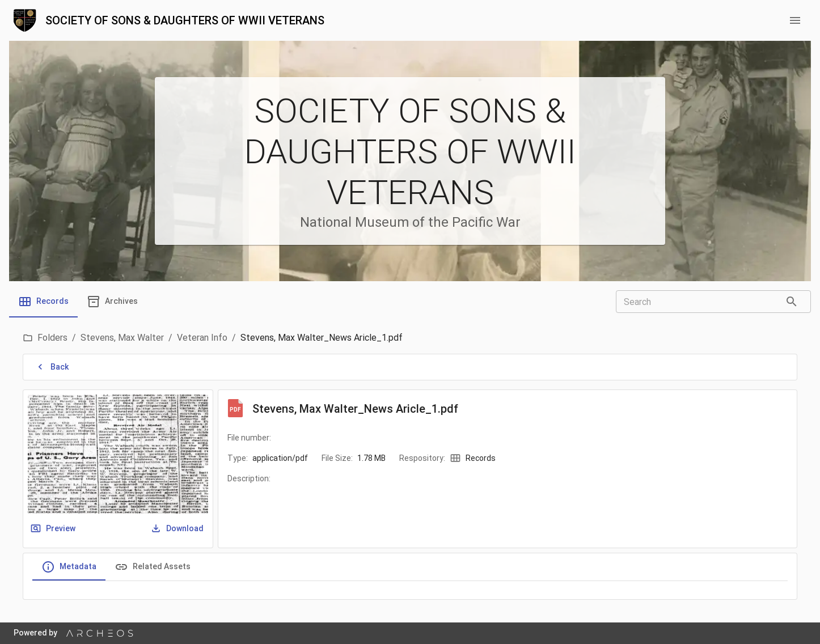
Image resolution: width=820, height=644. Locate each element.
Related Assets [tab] (153, 567)
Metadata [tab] (69, 567)
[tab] (43, 302)
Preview (54, 529)
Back (53, 367)
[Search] (792, 302)
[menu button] (795, 20)
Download (178, 529)
